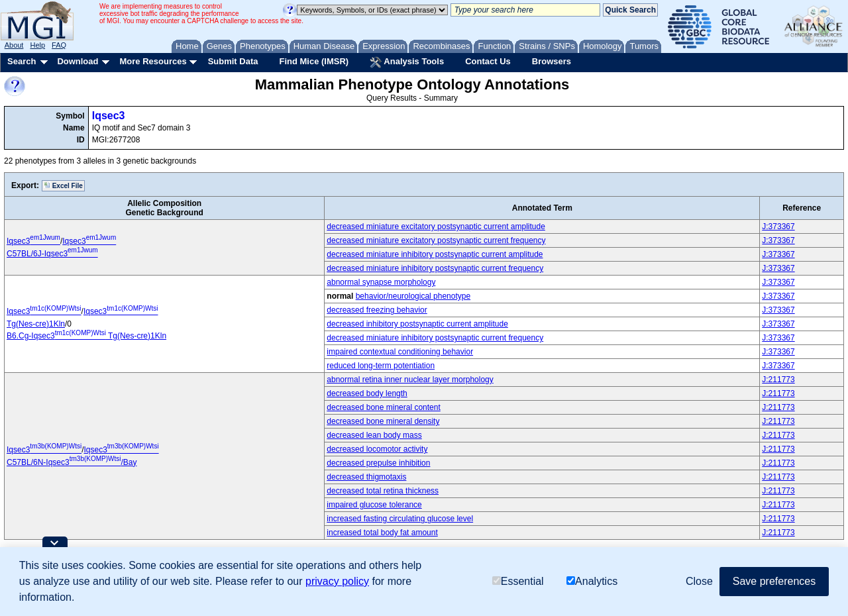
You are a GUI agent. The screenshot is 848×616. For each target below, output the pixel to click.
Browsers (552, 61)
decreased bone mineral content (383, 407)
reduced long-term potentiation (381, 366)
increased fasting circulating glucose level (400, 519)
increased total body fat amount (382, 533)
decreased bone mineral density (383, 421)
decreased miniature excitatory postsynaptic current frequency (436, 240)
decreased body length (367, 393)
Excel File (63, 185)
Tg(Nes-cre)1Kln (36, 324)
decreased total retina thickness (383, 491)
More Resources (153, 61)
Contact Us (488, 61)
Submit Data (233, 61)
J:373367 (778, 227)
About (14, 45)
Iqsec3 (109, 116)
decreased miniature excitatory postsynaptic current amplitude (436, 227)
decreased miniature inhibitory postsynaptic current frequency (435, 268)
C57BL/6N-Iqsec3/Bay (72, 462)
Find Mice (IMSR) (314, 61)
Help (37, 45)
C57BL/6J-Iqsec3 (52, 254)
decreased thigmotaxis (366, 477)
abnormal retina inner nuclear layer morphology (410, 380)
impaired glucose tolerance (374, 505)
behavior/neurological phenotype (413, 296)
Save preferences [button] (774, 581)
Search (22, 61)
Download (78, 61)
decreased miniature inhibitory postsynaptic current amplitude (435, 254)
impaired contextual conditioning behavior (400, 352)
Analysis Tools (407, 62)
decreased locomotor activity (377, 449)
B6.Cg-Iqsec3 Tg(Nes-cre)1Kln (86, 336)
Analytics (592, 581)
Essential (518, 581)
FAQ (59, 45)
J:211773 (778, 380)
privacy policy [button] (337, 581)
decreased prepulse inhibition (378, 463)
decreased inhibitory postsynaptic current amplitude (417, 324)
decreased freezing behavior (377, 310)
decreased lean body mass (374, 435)
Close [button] (699, 581)
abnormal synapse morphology (381, 282)
